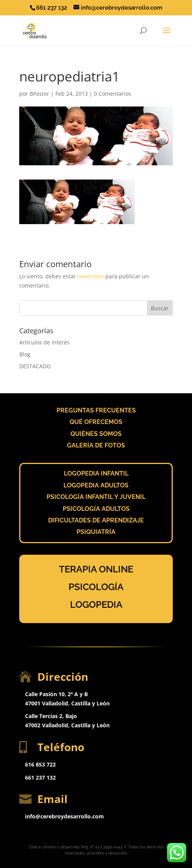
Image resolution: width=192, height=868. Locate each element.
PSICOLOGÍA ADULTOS (96, 509)
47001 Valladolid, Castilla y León (67, 703)
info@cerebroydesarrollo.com (64, 816)
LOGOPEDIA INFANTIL (96, 473)
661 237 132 (40, 777)
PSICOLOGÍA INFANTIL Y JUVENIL (96, 497)
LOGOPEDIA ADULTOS (96, 485)
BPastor (39, 94)
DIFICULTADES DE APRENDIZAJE (96, 520)
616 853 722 (40, 764)
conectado (91, 276)
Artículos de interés (44, 342)
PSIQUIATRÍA (96, 532)
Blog (25, 354)
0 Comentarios (113, 94)
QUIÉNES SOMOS (96, 434)
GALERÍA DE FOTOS (96, 445)
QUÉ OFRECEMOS (96, 422)
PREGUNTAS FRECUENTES (96, 410)
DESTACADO (35, 366)
